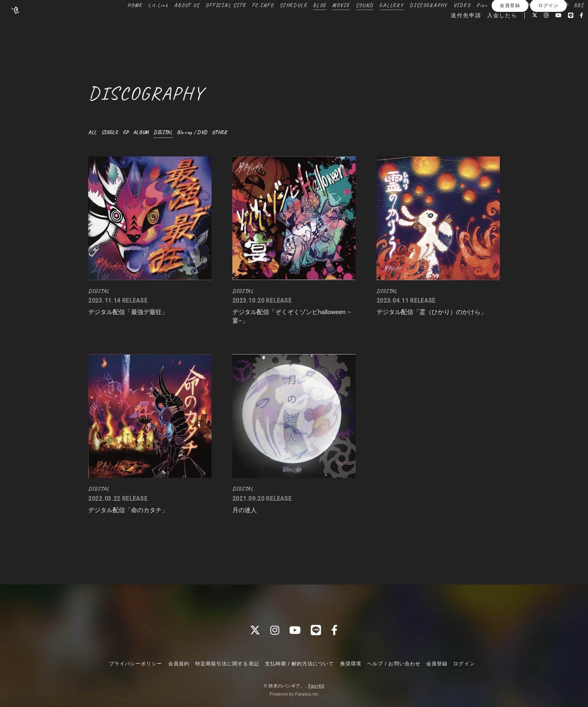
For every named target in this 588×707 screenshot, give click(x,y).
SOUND (362, 24)
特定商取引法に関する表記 (227, 664)
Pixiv (480, 24)
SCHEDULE (292, 24)
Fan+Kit (316, 686)
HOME (133, 24)
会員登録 (510, 48)
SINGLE (111, 132)
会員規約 (179, 664)
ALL (93, 132)
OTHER (230, 132)
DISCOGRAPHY (427, 24)
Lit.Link (156, 24)
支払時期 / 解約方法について (300, 664)
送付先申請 (448, 34)
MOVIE (339, 24)
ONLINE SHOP (509, 24)
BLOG (317, 24)
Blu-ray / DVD (200, 132)
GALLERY (390, 24)
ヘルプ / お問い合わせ (394, 664)
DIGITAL (168, 132)
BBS (422, 34)
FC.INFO (261, 24)
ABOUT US (185, 24)
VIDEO (460, 24)
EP (129, 132)
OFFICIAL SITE (224, 24)
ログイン (548, 48)
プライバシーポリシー (136, 664)
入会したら (485, 34)
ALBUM (145, 132)
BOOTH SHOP (550, 24)
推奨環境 (351, 664)
